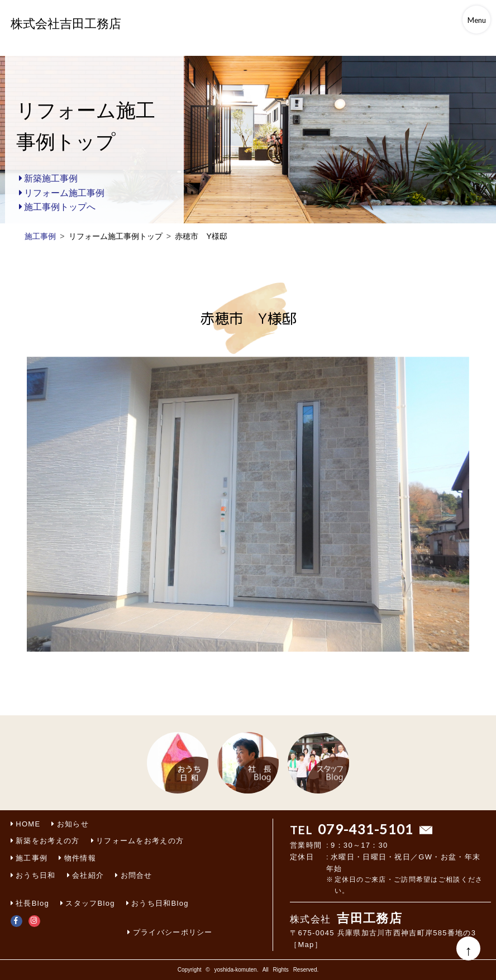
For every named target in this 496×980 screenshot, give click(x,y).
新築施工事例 (51, 178)
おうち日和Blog (160, 903)
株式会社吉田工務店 (66, 24)
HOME (28, 824)
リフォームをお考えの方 (140, 841)
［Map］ (306, 945)
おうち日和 (36, 875)
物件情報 (80, 858)
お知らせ (73, 824)
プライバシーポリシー (173, 932)
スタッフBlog (90, 903)
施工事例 (32, 858)
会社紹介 (88, 875)
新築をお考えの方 (47, 841)
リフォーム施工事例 (64, 193)
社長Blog (32, 903)
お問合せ (137, 875)
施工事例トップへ (60, 207)
